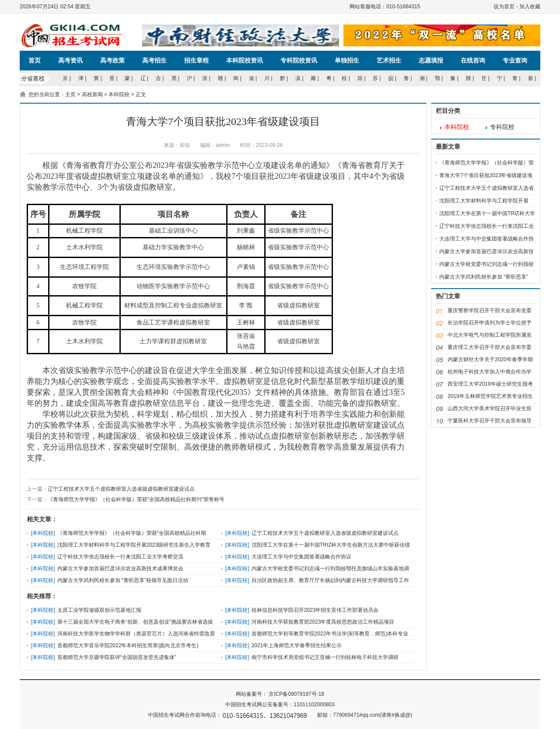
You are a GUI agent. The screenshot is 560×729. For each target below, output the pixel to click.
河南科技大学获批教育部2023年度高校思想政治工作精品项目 (323, 622)
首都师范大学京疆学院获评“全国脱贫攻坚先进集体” (117, 657)
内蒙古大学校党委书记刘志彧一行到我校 (486, 264)
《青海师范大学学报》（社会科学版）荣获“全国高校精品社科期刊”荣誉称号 (136, 499)
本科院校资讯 (245, 60)
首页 (35, 60)
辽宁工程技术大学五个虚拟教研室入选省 (486, 188)
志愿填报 (431, 60)
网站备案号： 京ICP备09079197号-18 (280, 694)
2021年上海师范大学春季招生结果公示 (297, 645)
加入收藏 (530, 7)
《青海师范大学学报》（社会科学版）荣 (486, 163)
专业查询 (515, 60)
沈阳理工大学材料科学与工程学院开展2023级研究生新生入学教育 (134, 545)
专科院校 (502, 127)
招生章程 (196, 60)
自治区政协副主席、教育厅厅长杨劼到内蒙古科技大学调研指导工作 (330, 580)
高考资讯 (70, 60)
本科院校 (119, 94)
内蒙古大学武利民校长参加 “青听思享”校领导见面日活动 (123, 580)
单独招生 (347, 60)
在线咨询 (473, 60)
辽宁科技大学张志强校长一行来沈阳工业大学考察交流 (120, 557)
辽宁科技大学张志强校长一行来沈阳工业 (486, 226)
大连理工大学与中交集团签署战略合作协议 (301, 557)
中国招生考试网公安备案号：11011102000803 (280, 705)
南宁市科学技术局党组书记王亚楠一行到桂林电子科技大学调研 (325, 657)
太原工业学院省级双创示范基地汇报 (99, 610)
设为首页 (504, 7)
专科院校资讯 (299, 60)
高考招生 (154, 60)
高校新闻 (92, 94)
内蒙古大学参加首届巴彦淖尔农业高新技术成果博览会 (120, 569)
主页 (70, 94)
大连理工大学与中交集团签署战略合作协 (486, 239)
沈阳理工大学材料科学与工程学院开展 (484, 201)
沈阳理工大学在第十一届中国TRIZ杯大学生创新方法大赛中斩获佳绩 (331, 545)
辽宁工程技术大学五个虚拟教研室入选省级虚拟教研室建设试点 (121, 489)
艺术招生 (389, 60)
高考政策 (112, 60)
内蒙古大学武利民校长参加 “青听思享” (484, 277)
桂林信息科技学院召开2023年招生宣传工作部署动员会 (315, 610)
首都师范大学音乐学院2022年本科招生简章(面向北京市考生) (128, 645)
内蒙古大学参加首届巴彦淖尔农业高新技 (486, 251)
